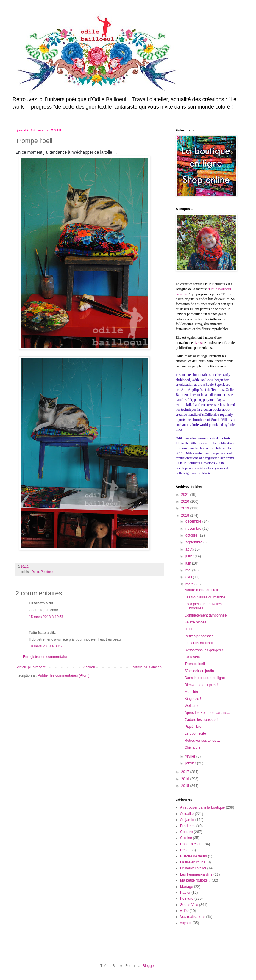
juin (189, 563)
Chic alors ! (193, 747)
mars (190, 584)
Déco (35, 572)
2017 (186, 772)
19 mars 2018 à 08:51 (46, 646)
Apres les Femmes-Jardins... (207, 713)
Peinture (47, 572)
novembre (194, 529)
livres (198, 343)
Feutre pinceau (196, 622)
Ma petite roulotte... (195, 880)
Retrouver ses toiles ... (202, 741)
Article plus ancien (147, 667)
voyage (186, 923)
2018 (186, 515)
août (189, 549)
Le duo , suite (195, 733)
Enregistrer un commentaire (45, 657)
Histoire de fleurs (193, 856)
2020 (186, 501)
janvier (191, 763)
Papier (185, 893)
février (191, 756)
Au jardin (187, 820)
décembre (194, 521)
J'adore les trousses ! (201, 720)
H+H (188, 629)
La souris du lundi (199, 643)
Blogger (149, 966)
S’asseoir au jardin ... (201, 671)
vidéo (184, 911)
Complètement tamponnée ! (207, 615)
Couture (186, 832)
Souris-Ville (189, 905)
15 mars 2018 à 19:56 (46, 617)
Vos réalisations (193, 917)
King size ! (193, 699)
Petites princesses (199, 636)
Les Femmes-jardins (196, 874)
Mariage (186, 887)
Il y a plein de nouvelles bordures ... (203, 606)
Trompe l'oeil (195, 664)
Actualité (187, 814)
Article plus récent (31, 667)
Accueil (89, 667)
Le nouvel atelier (193, 868)
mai (189, 570)
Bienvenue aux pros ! (201, 685)
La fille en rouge (193, 862)
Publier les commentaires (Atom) (64, 675)
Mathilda (191, 692)
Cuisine (186, 838)
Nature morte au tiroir (201, 590)
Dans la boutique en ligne (205, 678)
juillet (190, 556)
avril (189, 577)
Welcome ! (193, 706)
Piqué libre (193, 727)
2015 (186, 786)
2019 (186, 508)
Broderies (188, 826)
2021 (186, 495)
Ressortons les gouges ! (204, 650)
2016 (186, 779)
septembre (194, 542)
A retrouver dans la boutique (202, 807)
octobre (192, 535)
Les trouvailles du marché (205, 597)
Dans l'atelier (190, 844)
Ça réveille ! (194, 657)
